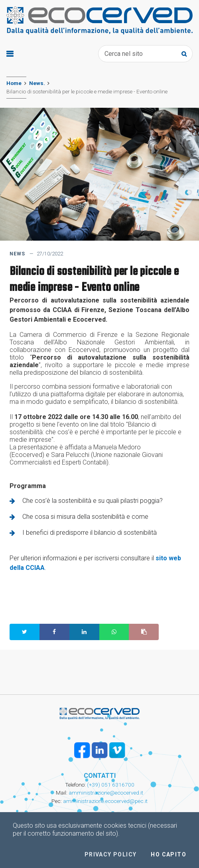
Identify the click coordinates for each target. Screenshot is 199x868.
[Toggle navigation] (10, 54)
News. (37, 83)
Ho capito (168, 854)
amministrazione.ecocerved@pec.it (105, 801)
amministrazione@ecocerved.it (106, 793)
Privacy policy (111, 854)
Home (14, 83)
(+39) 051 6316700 (110, 785)
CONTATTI (100, 776)
